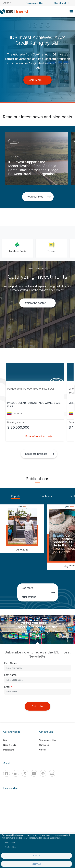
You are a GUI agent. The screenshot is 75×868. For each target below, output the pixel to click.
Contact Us (44, 745)
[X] (25, 773)
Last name (10, 675)
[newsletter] (52, 773)
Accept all (36, 864)
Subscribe (37, 706)
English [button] (6, 3)
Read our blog (39, 197)
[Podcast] (43, 773)
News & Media (10, 745)
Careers (43, 750)
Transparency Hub (34, 3)
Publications (9, 750)
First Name (11, 663)
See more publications (38, 592)
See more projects (40, 454)
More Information (37, 436)
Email (7, 687)
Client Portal (62, 3)
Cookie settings (11, 847)
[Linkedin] (16, 773)
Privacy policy (10, 842)
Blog (5, 740)
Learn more (38, 80)
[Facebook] (7, 773)
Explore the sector (38, 303)
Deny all (36, 856)
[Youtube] (34, 773)
